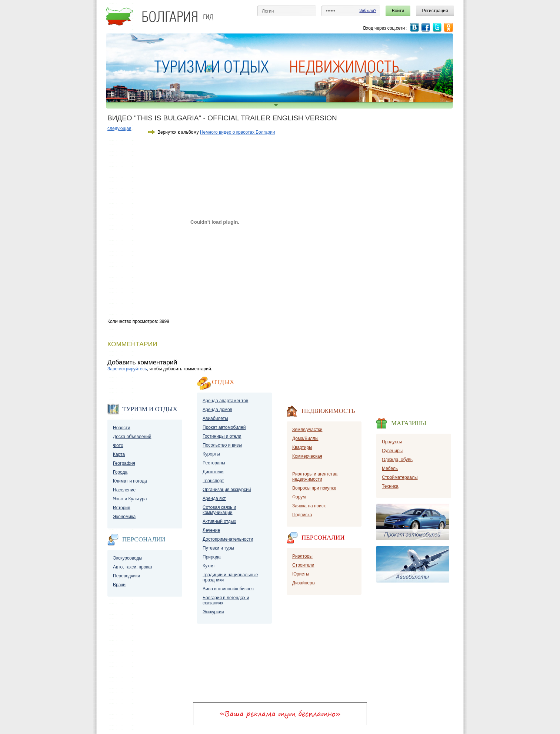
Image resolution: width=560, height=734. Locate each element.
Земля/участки (307, 430)
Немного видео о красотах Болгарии (237, 132)
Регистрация (435, 11)
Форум (299, 497)
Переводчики (126, 576)
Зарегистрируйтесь (127, 369)
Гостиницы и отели (222, 436)
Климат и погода (130, 481)
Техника (390, 486)
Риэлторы (302, 556)
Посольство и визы (222, 445)
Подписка (302, 515)
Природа (212, 557)
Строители (303, 565)
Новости (121, 428)
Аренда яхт (214, 498)
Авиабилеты (215, 418)
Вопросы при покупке (314, 488)
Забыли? (368, 10)
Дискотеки (213, 472)
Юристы (301, 574)
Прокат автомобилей (224, 427)
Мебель (390, 468)
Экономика (124, 517)
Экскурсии (213, 612)
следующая (119, 129)
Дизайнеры (304, 583)
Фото (118, 446)
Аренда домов (217, 410)
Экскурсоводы (128, 558)
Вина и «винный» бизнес (228, 589)
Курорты (211, 454)
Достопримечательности (228, 539)
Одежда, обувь (397, 460)
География (124, 463)
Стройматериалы (400, 477)
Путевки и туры (218, 548)
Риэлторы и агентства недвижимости (315, 477)
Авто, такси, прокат (133, 567)
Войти (398, 11)
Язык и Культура (130, 499)
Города (120, 472)
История (122, 508)
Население (124, 490)
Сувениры (392, 451)
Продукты (392, 442)
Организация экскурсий (227, 490)
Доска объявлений (132, 437)
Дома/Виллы (305, 438)
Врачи (119, 585)
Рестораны (214, 463)
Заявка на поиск (309, 506)
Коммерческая (307, 456)
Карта (119, 454)
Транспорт (213, 481)
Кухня (209, 566)
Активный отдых (219, 521)
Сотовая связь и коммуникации (219, 510)
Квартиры (302, 447)
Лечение (211, 530)
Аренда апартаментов (225, 401)
